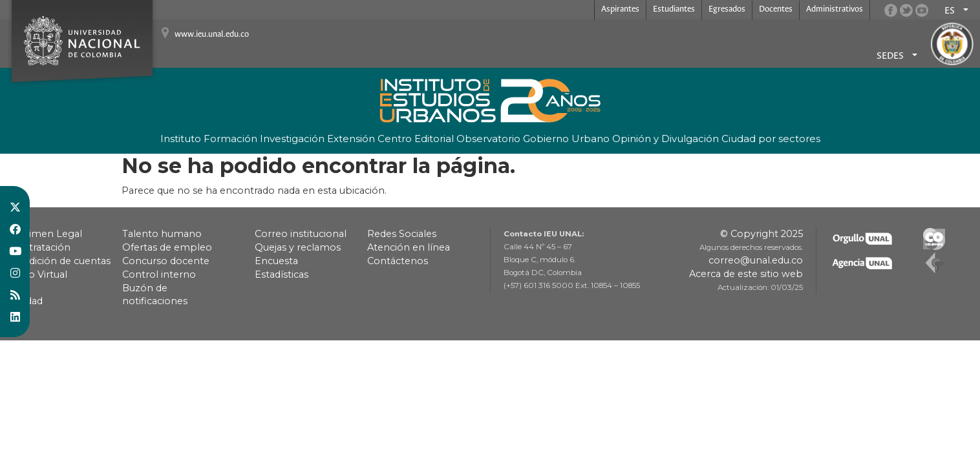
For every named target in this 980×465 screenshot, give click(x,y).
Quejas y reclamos (298, 247)
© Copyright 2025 (762, 234)
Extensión (351, 139)
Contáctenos (398, 261)
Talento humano (162, 234)
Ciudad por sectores (771, 139)
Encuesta (276, 261)
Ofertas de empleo (167, 247)
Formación (230, 139)
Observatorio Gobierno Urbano (533, 139)
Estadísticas (282, 274)
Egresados (727, 9)
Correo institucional (301, 234)
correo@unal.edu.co (756, 260)
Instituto (181, 139)
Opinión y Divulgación (666, 139)
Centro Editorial (416, 139)
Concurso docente (166, 261)
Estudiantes (674, 9)
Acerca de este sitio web (746, 274)
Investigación (292, 139)
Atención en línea (409, 247)
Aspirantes (620, 9)
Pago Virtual (38, 274)
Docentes (776, 9)
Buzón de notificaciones (155, 294)
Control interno (159, 274)
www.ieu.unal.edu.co (212, 35)
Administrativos (835, 9)
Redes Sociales (402, 234)
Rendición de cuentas (60, 261)
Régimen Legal (46, 234)
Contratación (40, 247)
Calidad (26, 301)
